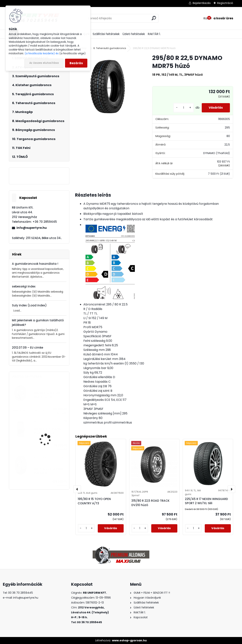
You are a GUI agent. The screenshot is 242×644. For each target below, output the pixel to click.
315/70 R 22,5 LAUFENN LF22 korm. (48, 471)
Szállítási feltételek (106, 34)
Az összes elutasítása (44, 63)
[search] (154, 18)
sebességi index (24, 286)
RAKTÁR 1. (154, 34)
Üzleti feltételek (134, 34)
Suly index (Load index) (29, 305)
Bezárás (76, 63)
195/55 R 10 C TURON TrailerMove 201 (47, 431)
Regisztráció (225, 3)
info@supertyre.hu (32, 228)
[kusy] (182, 108)
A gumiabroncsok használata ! (35, 264)
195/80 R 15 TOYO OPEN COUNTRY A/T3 (94, 501)
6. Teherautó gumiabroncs (110, 48)
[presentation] (77, 489)
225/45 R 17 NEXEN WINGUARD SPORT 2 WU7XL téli (206, 501)
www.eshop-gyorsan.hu (129, 640)
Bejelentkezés (202, 3)
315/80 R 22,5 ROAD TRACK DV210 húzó (150, 503)
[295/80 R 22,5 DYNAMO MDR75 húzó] (108, 86)
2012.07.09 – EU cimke (28, 348)
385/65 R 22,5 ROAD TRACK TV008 (47, 395)
